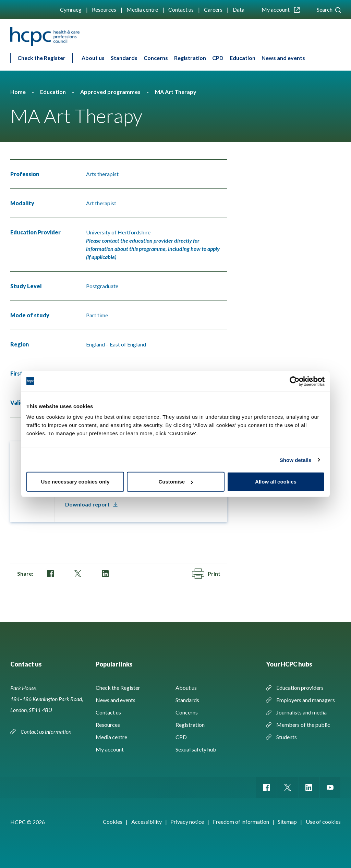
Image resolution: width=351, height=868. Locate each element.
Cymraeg (71, 9)
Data (239, 9)
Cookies (113, 822)
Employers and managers (306, 700)
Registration (190, 58)
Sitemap (287, 822)
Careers (213, 9)
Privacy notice (187, 822)
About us (93, 58)
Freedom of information (241, 822)
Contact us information (46, 731)
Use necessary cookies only (75, 482)
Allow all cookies (276, 482)
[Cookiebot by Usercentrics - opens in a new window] (295, 381)
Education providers (300, 688)
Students (287, 737)
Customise (176, 482)
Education (243, 58)
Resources (104, 9)
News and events (283, 58)
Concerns (156, 58)
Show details (296, 460)
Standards (124, 58)
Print (206, 574)
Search (329, 9)
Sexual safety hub (196, 749)
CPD (218, 58)
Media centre (142, 9)
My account (281, 9)
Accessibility (147, 822)
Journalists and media (301, 712)
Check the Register (41, 58)
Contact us (181, 9)
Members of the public (303, 725)
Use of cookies (323, 822)
